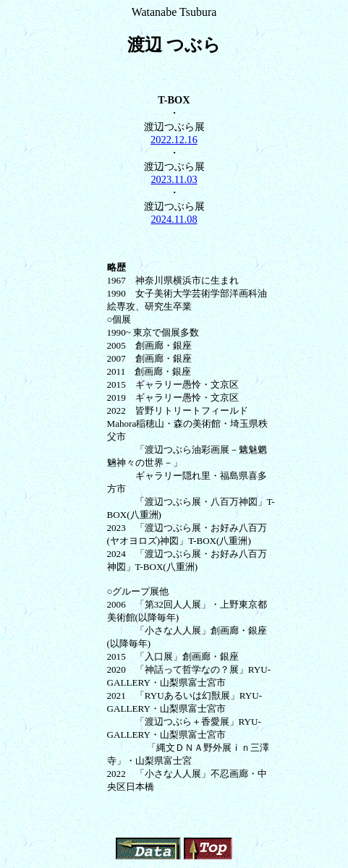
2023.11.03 (174, 179)
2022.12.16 (174, 140)
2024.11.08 (174, 219)
